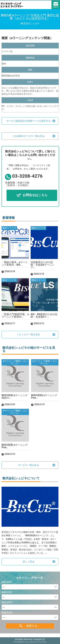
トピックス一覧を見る (28, 335)
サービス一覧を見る (29, 465)
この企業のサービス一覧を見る (28, 136)
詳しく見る (29, 562)
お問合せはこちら (35, 195)
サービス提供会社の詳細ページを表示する (29, 121)
